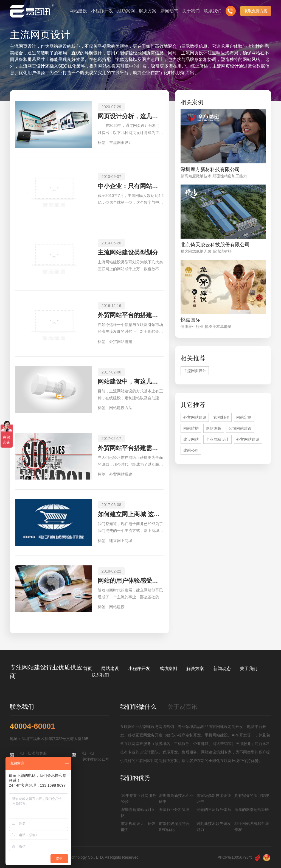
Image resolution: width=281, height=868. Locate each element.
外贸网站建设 (195, 417)
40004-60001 (33, 726)
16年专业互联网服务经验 (139, 799)
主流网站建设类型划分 (128, 252)
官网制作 (221, 417)
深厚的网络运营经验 (252, 810)
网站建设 (117, 607)
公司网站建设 (240, 428)
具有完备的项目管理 (252, 796)
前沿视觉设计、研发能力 (138, 827)
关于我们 (249, 669)
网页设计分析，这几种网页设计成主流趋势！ (131, 116)
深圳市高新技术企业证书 (176, 799)
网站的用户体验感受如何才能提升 (131, 581)
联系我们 (100, 675)
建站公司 (191, 450)
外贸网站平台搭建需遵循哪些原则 (131, 448)
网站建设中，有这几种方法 (131, 382)
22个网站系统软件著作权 (252, 827)
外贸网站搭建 (121, 342)
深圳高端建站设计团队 (138, 813)
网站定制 (244, 417)
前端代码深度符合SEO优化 (174, 827)
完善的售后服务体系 (214, 810)
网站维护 (191, 428)
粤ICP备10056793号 (235, 857)
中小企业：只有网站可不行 (131, 186)
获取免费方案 (256, 11)
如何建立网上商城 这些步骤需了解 (131, 514)
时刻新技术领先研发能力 (214, 827)
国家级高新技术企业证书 (214, 799)
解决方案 (195, 669)
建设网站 (191, 439)
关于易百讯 (182, 707)
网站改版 (213, 428)
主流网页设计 (121, 143)
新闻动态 (222, 669)
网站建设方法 (121, 408)
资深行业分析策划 (174, 810)
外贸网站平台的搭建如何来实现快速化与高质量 (131, 315)
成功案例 (168, 669)
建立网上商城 (121, 541)
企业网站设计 (217, 439)
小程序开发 (139, 669)
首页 (88, 669)
